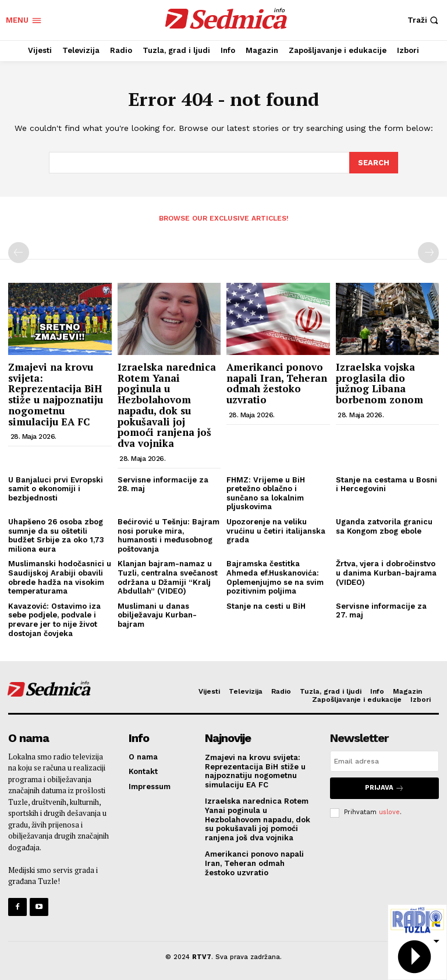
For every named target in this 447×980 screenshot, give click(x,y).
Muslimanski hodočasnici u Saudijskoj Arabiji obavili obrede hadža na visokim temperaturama (60, 577)
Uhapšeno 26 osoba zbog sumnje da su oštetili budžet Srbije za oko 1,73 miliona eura (56, 535)
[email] (384, 761)
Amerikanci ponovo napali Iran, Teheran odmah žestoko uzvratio (277, 383)
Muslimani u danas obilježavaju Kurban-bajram (157, 614)
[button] (424, 20)
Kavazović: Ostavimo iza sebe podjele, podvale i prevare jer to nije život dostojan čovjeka (54, 619)
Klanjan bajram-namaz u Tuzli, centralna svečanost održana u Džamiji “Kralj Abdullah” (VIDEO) (168, 577)
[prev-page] (19, 252)
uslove (389, 810)
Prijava (384, 787)
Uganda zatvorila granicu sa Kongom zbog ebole (384, 526)
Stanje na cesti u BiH (266, 605)
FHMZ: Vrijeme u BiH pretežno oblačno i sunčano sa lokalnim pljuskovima (266, 492)
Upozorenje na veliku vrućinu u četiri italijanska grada (276, 530)
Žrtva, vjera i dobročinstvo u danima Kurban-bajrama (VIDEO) (386, 572)
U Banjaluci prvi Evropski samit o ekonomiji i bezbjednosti (56, 488)
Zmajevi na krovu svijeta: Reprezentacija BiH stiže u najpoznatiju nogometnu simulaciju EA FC (56, 393)
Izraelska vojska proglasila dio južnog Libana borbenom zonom (381, 383)
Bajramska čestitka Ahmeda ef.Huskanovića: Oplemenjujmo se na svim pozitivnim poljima (275, 577)
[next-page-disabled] (428, 252)
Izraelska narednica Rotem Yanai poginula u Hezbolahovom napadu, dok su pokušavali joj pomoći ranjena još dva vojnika (167, 404)
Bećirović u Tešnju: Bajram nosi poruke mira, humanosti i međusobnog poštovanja (168, 535)
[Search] (374, 162)
